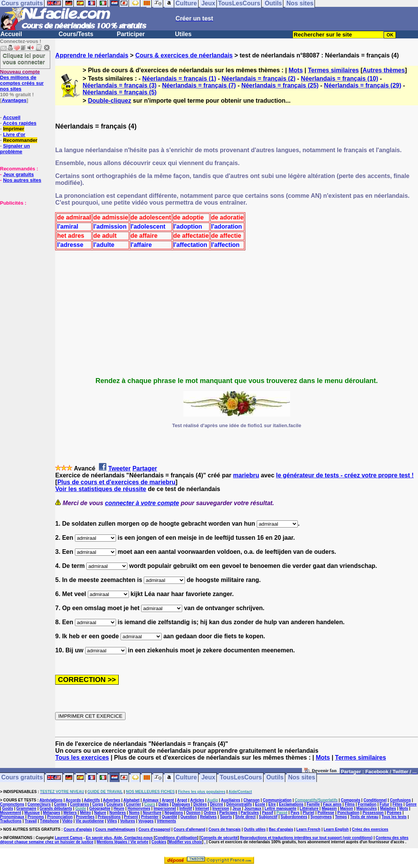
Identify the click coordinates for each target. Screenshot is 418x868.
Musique (32, 813)
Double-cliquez (110, 101)
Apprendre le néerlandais (92, 55)
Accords (73, 800)
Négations (174, 813)
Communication (277, 800)
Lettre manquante (281, 808)
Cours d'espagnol (154, 829)
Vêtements (166, 821)
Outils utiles (255, 829)
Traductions (11, 821)
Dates (163, 804)
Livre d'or (14, 134)
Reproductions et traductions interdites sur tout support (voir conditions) (306, 838)
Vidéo (67, 821)
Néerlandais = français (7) (199, 85)
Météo (85, 813)
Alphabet (131, 800)
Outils (275, 778)
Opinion (193, 813)
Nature (100, 813)
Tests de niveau (364, 817)
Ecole (260, 804)
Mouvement (11, 813)
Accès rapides (19, 123)
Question (188, 817)
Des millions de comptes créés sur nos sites (22, 80)
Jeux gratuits (18, 174)
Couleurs (115, 804)
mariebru (246, 475)
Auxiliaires (231, 800)
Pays (295, 813)
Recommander (20, 140)
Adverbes (112, 800)
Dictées (200, 804)
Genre (411, 804)
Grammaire (26, 808)
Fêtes (397, 804)
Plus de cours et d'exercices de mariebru (117, 482)
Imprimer (14, 129)
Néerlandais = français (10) (339, 79)
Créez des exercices (370, 829)
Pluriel (309, 813)
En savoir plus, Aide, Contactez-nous (119, 838)
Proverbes (85, 817)
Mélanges (52, 813)
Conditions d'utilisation (176, 838)
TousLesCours (241, 778)
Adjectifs (92, 800)
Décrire (216, 804)
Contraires (79, 804)
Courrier (133, 804)
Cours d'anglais (78, 829)
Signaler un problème (15, 149)
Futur (385, 804)
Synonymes (321, 817)
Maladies (388, 808)
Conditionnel (375, 800)
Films (350, 804)
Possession (373, 813)
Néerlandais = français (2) (259, 79)
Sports (226, 817)
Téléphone (49, 821)
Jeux (208, 778)
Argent (168, 800)
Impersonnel (165, 808)
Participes (229, 813)
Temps (341, 817)
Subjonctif (268, 817)
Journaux (253, 808)
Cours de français (224, 829)
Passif (268, 813)
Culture (186, 778)
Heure (119, 808)
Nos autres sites (22, 180)
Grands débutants (56, 808)
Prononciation (60, 817)
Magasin (329, 808)
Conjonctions (12, 804)
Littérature (309, 808)
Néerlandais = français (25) (280, 85)
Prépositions (109, 817)
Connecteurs (39, 804)
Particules (250, 813)
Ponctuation (348, 813)
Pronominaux (12, 817)
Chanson (252, 800)
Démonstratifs (239, 804)
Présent (131, 817)
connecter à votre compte (142, 503)
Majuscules (367, 808)
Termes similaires (333, 70)
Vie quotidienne (90, 821)
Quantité (169, 817)
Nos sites (302, 778)
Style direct (245, 817)
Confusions (400, 800)
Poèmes (394, 813)
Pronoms (36, 817)
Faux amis (332, 804)
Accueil (11, 34)
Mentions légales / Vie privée (122, 842)
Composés (350, 800)
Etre (272, 804)
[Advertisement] (23, 244)
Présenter (150, 817)
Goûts (8, 808)
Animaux (151, 800)
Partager (145, 468)
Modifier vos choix (185, 842)
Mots (296, 70)
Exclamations (291, 804)
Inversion (221, 808)
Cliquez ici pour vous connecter (24, 59)
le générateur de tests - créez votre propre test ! (345, 475)
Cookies (159, 842)
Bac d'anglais (281, 829)
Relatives (208, 817)
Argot (182, 800)
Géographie (100, 808)
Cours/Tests (76, 34)
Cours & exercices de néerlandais (184, 55)
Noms (134, 813)
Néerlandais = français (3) (119, 85)
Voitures (128, 821)
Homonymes (139, 808)
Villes (112, 821)
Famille (313, 804)
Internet (202, 808)
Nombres (117, 813)
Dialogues (181, 804)
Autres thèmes (384, 70)
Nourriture (152, 813)
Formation (367, 804)
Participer (131, 34)
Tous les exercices (82, 758)
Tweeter (119, 468)
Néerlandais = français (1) (179, 79)
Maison (346, 808)
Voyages (146, 821)
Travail (31, 821)
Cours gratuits (22, 778)
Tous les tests (394, 817)
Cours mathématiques (115, 829)
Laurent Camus (69, 838)
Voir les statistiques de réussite (101, 489)
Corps (98, 804)
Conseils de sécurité (219, 838)
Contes (60, 804)
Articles (197, 800)
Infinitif (186, 808)
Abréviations (51, 800)
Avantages (14, 100)
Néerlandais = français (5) (119, 92)
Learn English (336, 829)
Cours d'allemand (189, 829)
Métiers (70, 813)
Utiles (183, 34)
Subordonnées (294, 817)
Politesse (326, 813)
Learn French (308, 829)
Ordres (210, 813)
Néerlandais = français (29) (363, 85)
